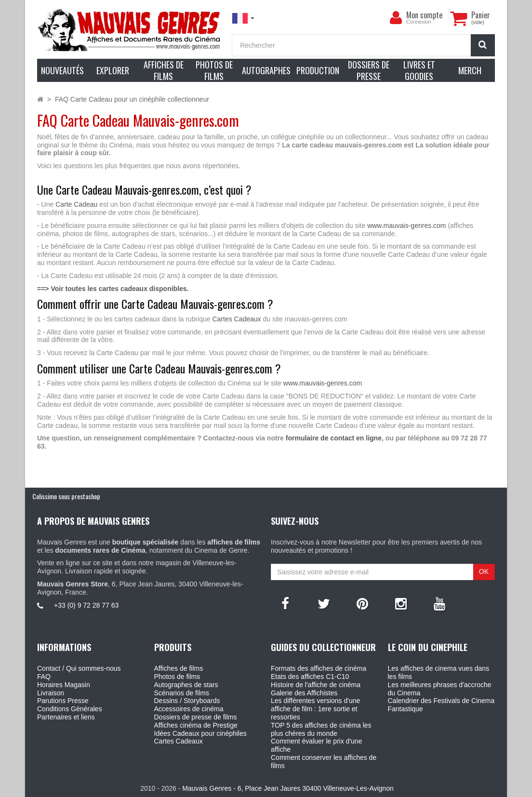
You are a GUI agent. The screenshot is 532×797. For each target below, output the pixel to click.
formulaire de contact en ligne (334, 438)
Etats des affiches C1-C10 (310, 677)
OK (484, 571)
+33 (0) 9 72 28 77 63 (86, 605)
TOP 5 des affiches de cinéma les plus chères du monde (321, 729)
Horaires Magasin (64, 685)
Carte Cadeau (76, 204)
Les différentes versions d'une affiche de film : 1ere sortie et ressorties (315, 709)
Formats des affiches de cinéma (319, 668)
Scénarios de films (182, 693)
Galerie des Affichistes (304, 693)
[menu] (396, 18)
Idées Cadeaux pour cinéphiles (200, 733)
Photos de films (177, 677)
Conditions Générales (70, 709)
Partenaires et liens (66, 717)
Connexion (419, 22)
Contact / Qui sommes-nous (79, 668)
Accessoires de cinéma (189, 709)
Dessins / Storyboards (187, 701)
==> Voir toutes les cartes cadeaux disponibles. (113, 289)
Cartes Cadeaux (236, 319)
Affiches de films (179, 668)
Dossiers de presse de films (196, 717)
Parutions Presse (63, 701)
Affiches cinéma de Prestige (196, 725)
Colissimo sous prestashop (66, 496)
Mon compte (424, 15)
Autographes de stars (186, 685)
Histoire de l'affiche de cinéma (316, 685)
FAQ (44, 677)
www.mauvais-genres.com (406, 226)
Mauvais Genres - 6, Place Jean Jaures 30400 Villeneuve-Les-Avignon (288, 788)
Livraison (51, 693)
